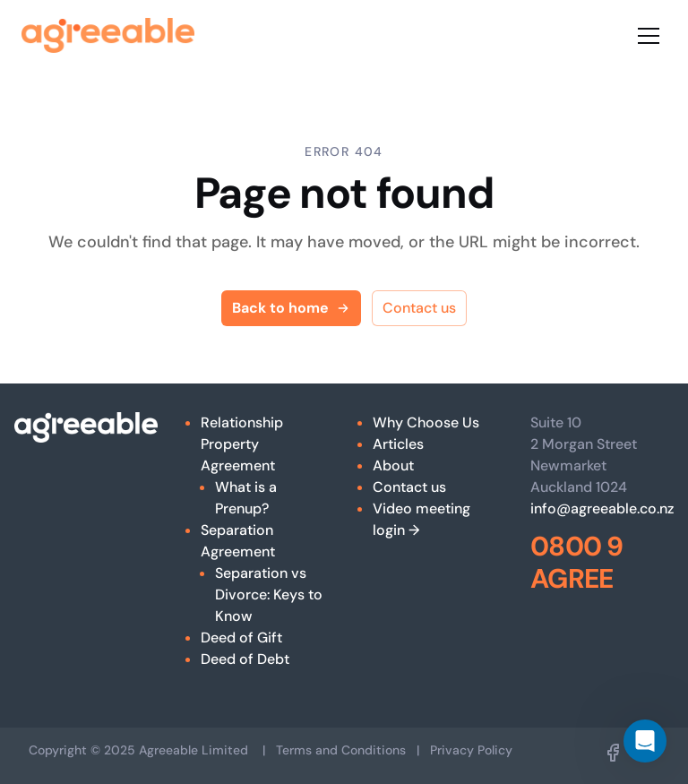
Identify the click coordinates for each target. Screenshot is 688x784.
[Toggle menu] (649, 36)
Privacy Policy (471, 750)
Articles (398, 444)
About (393, 465)
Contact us (419, 308)
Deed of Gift (241, 638)
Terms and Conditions (341, 750)
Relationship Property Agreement (242, 444)
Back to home (291, 308)
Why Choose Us (426, 422)
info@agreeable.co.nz (602, 508)
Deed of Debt (245, 659)
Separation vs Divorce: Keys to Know (269, 594)
